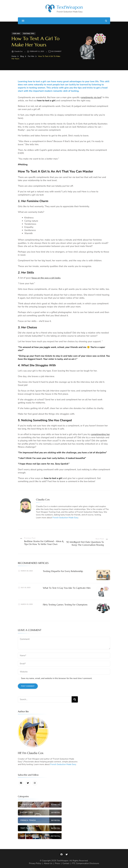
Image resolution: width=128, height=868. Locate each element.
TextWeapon (70, 7)
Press (57, 863)
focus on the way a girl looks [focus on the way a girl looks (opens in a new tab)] (46, 278)
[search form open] (106, 21)
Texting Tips (29, 34)
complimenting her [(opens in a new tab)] (100, 434)
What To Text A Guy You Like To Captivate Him (67, 588)
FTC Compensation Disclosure (85, 863)
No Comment (56, 51)
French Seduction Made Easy (65, 518)
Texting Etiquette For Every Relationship (63, 571)
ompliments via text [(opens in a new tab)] (91, 97)
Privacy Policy (35, 863)
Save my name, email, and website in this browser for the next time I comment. (57, 678)
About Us (48, 863)
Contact (66, 863)
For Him (16, 34)
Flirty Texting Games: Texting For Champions (65, 605)
